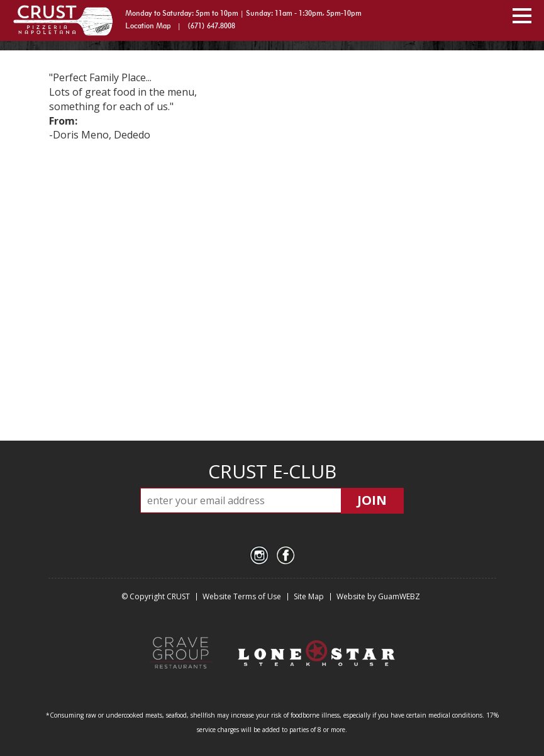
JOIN (372, 500)
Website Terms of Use (242, 596)
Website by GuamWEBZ (378, 596)
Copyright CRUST (160, 596)
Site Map (309, 596)
